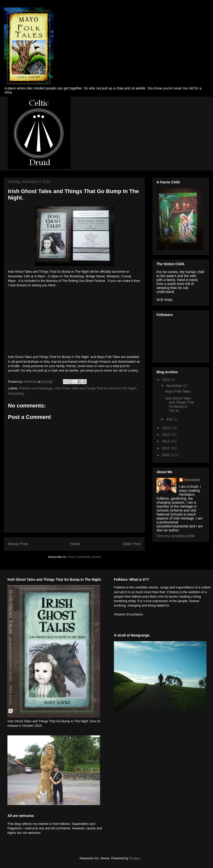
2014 (166, 428)
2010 (166, 455)
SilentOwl (192, 480)
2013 (166, 434)
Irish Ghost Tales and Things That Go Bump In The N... (180, 405)
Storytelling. (16, 393)
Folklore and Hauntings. (36, 388)
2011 (166, 448)
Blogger (134, 858)
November (174, 386)
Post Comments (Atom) (84, 557)
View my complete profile (176, 536)
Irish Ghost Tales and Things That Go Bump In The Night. (96, 388)
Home (75, 544)
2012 (166, 441)
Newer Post (18, 544)
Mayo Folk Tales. (178, 391)
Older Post (132, 544)
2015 (166, 380)
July (170, 419)
